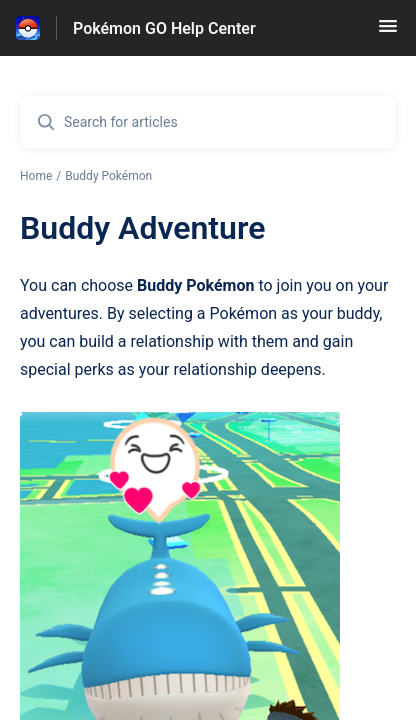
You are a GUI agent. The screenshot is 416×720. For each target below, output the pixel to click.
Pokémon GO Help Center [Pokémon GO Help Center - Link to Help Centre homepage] (164, 28)
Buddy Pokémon (108, 176)
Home (36, 176)
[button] (388, 32)
